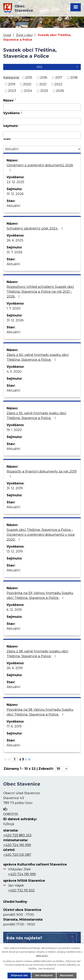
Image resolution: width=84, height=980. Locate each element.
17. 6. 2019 (14, 726)
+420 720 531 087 (17, 855)
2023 (12, 91)
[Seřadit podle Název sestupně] (16, 100)
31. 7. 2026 (14, 252)
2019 (12, 84)
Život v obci (24, 35)
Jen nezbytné (44, 975)
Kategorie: (11, 77)
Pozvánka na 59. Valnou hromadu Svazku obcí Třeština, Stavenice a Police (40, 595)
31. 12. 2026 (15, 194)
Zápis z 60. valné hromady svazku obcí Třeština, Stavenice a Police (38, 357)
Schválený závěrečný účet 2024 (35, 228)
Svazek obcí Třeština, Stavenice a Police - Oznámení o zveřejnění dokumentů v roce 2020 (41, 535)
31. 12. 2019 (15, 488)
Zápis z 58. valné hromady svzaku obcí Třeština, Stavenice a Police (37, 654)
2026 (60, 91)
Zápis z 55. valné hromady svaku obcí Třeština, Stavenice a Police (36, 416)
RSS (58, 67)
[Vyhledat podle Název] (42, 107)
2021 (43, 84)
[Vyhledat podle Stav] (42, 149)
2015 (29, 78)
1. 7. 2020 (14, 308)
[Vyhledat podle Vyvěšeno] (42, 122)
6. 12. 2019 (14, 610)
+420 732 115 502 (21, 890)
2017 (59, 78)
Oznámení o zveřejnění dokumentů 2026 (40, 168)
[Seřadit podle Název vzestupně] (16, 99)
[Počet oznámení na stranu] (61, 769)
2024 (28, 91)
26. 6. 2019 (15, 668)
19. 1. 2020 (14, 430)
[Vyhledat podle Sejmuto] (42, 135)
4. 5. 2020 (14, 372)
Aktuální (13, 206)
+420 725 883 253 (17, 835)
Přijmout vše (19, 975)
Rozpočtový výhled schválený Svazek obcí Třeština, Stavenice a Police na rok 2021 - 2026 (40, 292)
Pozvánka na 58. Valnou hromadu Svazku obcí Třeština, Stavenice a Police (40, 712)
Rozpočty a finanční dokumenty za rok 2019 (42, 474)
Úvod (7, 35)
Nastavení (67, 975)
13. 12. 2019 (15, 551)
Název (8, 100)
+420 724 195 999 (17, 845)
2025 (44, 91)
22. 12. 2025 (15, 182)
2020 (27, 84)
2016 (44, 78)
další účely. (42, 955)
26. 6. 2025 (15, 240)
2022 (58, 84)
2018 (74, 78)
